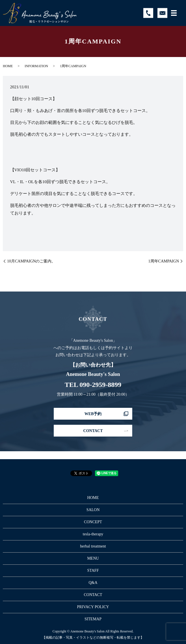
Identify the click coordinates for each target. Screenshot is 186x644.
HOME (8, 66)
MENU (93, 558)
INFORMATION (36, 66)
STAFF (93, 570)
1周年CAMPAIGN (164, 261)
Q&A (93, 583)
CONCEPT (93, 522)
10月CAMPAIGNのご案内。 (31, 261)
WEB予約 (93, 414)
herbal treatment (93, 546)
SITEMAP (93, 619)
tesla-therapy (93, 534)
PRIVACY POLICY (93, 607)
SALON (93, 510)
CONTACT (93, 431)
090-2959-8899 (100, 385)
